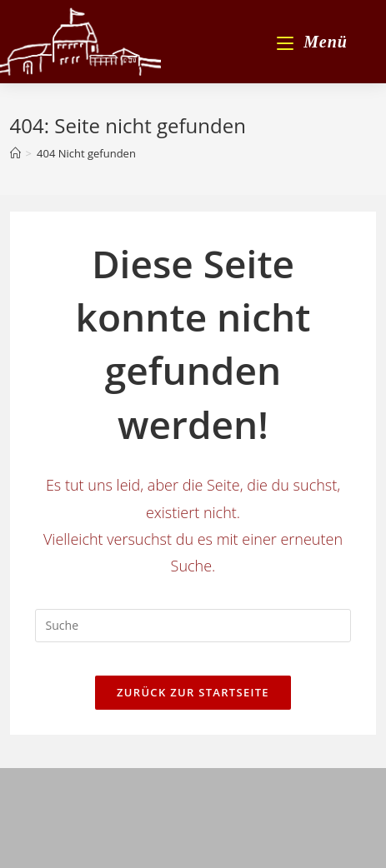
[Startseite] (15, 153)
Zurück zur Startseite (193, 692)
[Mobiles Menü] (312, 42)
